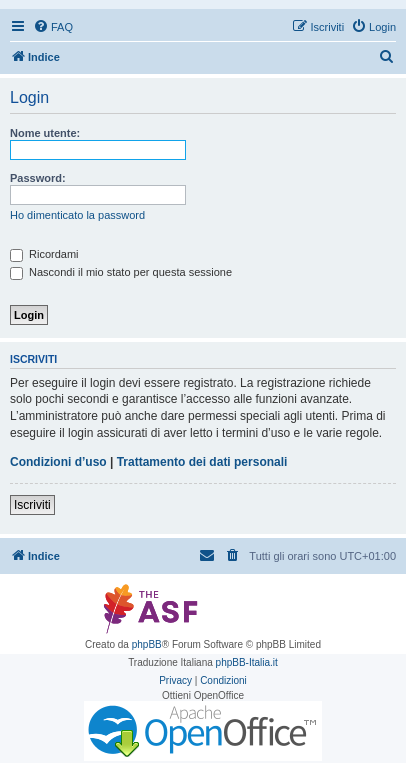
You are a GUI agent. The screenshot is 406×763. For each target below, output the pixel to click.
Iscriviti (32, 505)
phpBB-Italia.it (247, 662)
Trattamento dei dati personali (202, 462)
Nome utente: (45, 133)
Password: (38, 178)
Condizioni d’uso (58, 462)
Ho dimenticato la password (77, 215)
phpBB (147, 644)
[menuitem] (53, 27)
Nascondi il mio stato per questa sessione (121, 272)
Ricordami (44, 254)
